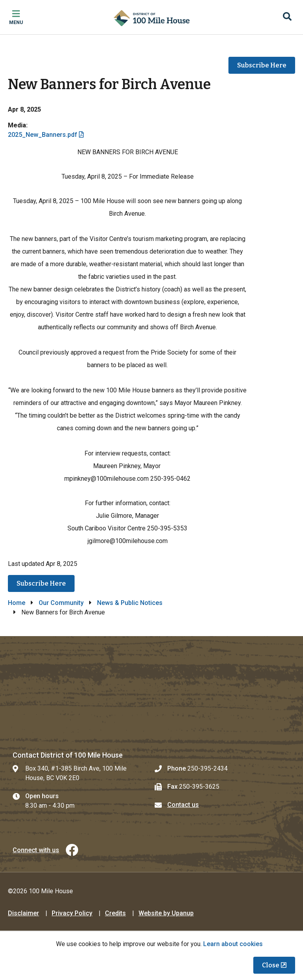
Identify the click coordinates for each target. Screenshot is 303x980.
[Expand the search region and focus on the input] (287, 17)
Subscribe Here (262, 65)
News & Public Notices (130, 603)
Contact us (183, 805)
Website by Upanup (166, 913)
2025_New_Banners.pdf (43, 135)
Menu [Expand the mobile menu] (16, 22)
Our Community (61, 603)
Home (17, 603)
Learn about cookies (233, 944)
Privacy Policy (72, 913)
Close (271, 965)
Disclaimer (23, 913)
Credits (115, 913)
